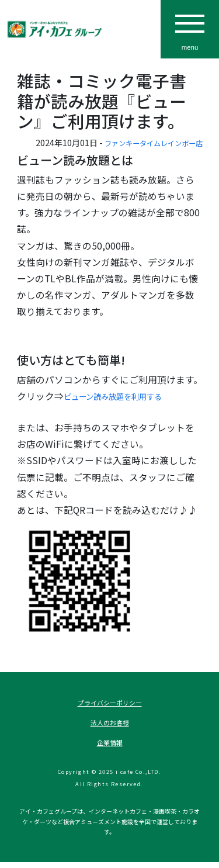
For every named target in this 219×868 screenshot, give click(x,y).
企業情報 (110, 748)
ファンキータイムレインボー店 (145, 142)
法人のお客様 (110, 726)
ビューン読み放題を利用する (124, 396)
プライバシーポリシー (110, 704)
